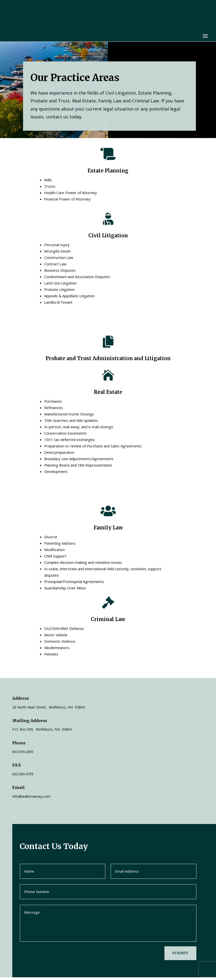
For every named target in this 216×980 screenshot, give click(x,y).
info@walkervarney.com (31, 799)
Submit (180, 956)
